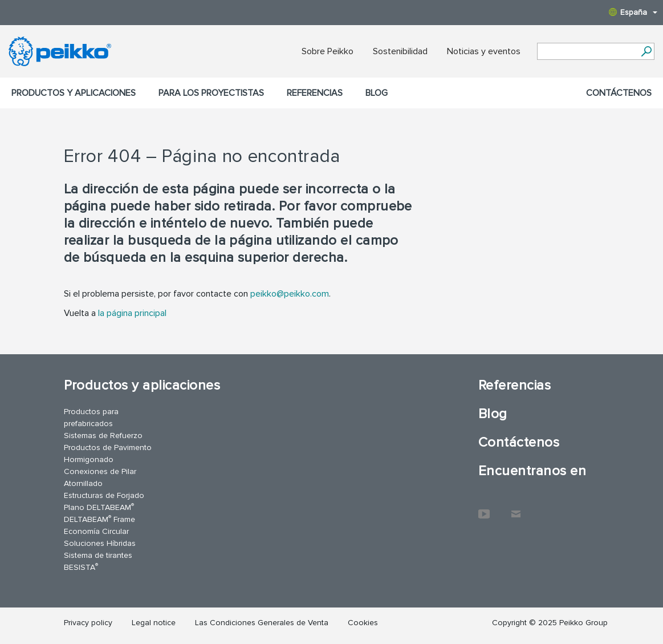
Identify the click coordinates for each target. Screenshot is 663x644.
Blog (377, 93)
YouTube (484, 508)
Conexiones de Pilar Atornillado (100, 477)
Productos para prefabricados (91, 418)
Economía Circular (96, 531)
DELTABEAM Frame (99, 519)
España (633, 12)
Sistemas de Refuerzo (103, 436)
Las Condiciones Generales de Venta (262, 623)
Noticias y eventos (484, 51)
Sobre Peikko (328, 51)
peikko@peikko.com (290, 294)
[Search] (646, 51)
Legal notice (154, 623)
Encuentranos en (532, 471)
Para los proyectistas (211, 93)
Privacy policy (88, 623)
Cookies (363, 623)
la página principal (132, 313)
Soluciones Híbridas (100, 543)
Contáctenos (619, 93)
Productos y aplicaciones (74, 93)
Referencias (315, 93)
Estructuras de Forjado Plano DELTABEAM (104, 501)
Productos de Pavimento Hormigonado (108, 453)
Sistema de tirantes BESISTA (98, 561)
